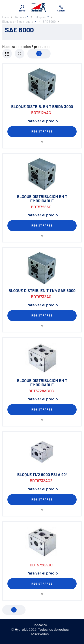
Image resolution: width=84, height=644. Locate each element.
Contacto (40, 625)
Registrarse (42, 131)
